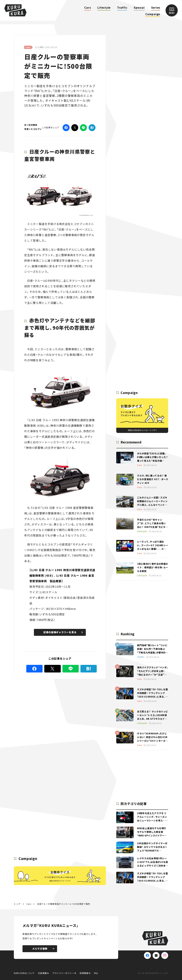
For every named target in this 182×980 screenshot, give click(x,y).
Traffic (122, 8)
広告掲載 (42, 973)
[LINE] (83, 128)
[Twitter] (75, 128)
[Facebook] (66, 128)
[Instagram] (165, 955)
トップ (17, 904)
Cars (88, 8)
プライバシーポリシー (63, 973)
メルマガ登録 (43, 949)
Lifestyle (104, 8)
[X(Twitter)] (156, 955)
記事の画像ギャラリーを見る (63, 632)
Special (139, 8)
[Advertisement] (59, 704)
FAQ (96, 973)
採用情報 (84, 973)
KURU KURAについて (24, 973)
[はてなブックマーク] (92, 128)
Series (156, 8)
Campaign (153, 14)
